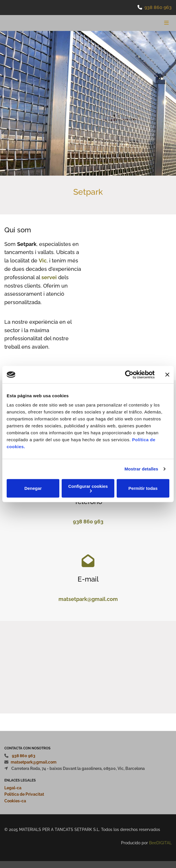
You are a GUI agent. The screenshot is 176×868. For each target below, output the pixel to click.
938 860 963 (158, 7)
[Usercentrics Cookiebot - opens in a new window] (129, 375)
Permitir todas (143, 488)
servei (49, 277)
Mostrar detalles (141, 469)
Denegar (33, 488)
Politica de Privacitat (24, 794)
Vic (43, 261)
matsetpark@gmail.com (88, 599)
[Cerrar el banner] (167, 375)
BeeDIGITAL (160, 843)
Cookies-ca (15, 801)
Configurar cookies (88, 488)
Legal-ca (13, 788)
